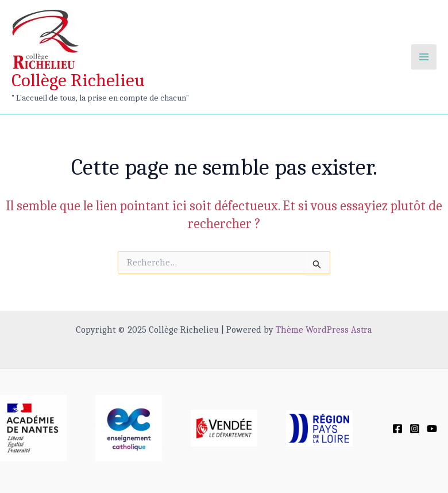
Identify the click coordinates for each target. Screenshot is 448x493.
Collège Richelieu (78, 80)
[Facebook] (397, 429)
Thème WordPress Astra (324, 330)
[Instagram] (415, 429)
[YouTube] (432, 429)
